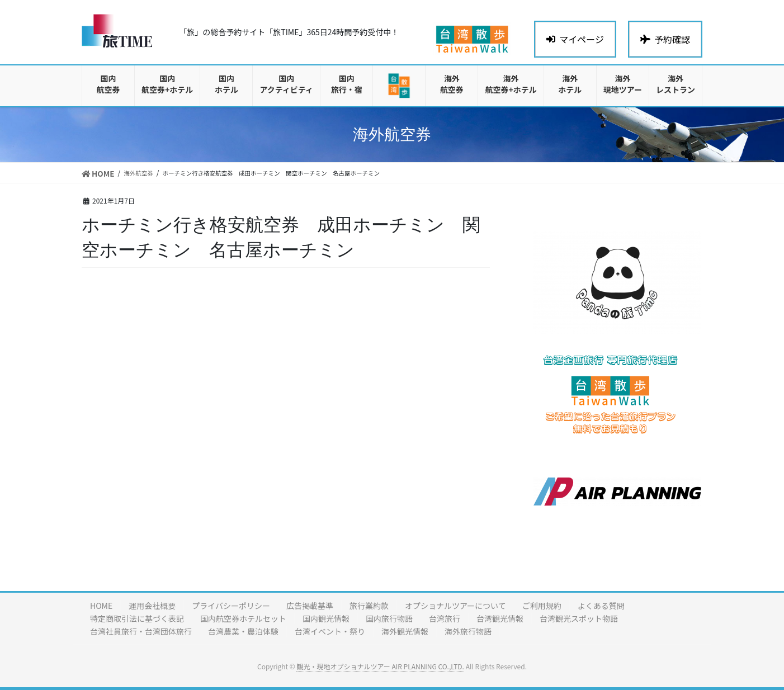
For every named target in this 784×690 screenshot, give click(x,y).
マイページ (575, 39)
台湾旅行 (445, 618)
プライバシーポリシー (231, 606)
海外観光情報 (405, 631)
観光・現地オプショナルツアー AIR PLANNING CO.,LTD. (380, 666)
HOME (101, 606)
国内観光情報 (326, 618)
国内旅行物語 (389, 618)
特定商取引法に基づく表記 (137, 618)
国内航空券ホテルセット (243, 618)
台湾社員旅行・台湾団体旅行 (141, 631)
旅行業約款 (369, 606)
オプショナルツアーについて (455, 606)
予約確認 (665, 39)
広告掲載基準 (310, 606)
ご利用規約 (542, 606)
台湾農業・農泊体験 (243, 631)
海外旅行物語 (468, 631)
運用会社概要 (152, 606)
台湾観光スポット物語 (579, 618)
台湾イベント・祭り (330, 631)
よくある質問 (601, 606)
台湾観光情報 (500, 618)
